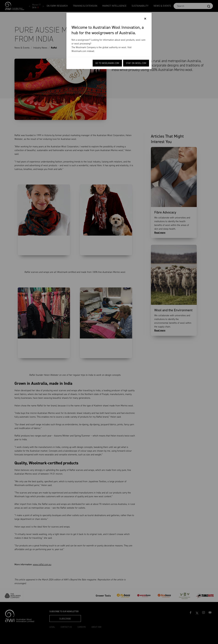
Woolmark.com (79, 51)
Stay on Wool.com (136, 63)
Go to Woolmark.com (107, 63)
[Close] (145, 19)
